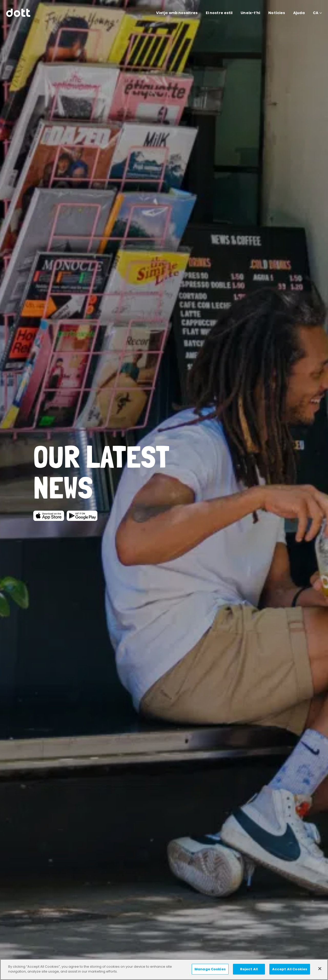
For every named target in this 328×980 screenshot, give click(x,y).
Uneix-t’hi (250, 13)
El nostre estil (219, 13)
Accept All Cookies (290, 969)
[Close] (320, 968)
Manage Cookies (210, 969)
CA (316, 13)
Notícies (277, 13)
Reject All (249, 969)
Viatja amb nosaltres (177, 13)
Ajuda (299, 13)
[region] (164, 969)
